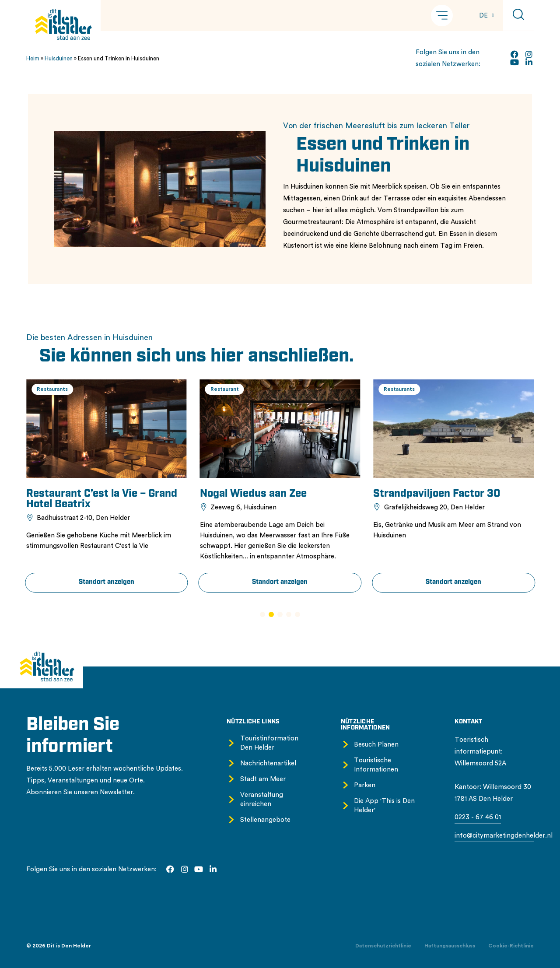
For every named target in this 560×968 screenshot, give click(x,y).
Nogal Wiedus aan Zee (327, 494)
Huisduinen (59, 58)
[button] (442, 16)
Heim (33, 58)
